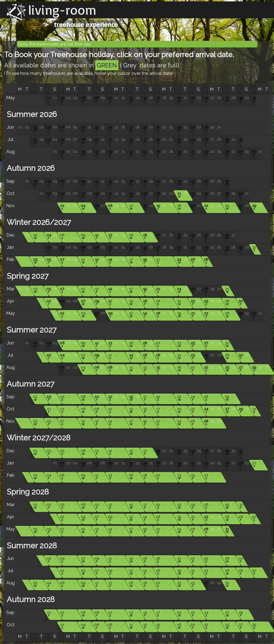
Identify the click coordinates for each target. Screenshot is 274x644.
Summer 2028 (31, 546)
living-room (62, 10)
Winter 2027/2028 (38, 438)
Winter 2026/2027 (38, 222)
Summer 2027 (31, 330)
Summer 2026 (31, 114)
